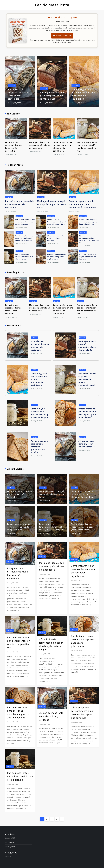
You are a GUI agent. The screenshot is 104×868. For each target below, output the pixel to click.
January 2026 (10, 838)
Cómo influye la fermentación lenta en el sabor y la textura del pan (57, 222)
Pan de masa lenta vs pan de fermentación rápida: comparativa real (25, 222)
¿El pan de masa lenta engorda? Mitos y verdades (56, 238)
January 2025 (10, 847)
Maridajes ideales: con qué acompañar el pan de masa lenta (52, 96)
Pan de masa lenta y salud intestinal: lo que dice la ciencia (24, 257)
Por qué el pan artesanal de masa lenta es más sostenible (19, 204)
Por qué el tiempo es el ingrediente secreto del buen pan (88, 257)
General (12, 85)
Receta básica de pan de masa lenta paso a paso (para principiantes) (88, 222)
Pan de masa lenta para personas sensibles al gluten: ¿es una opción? (24, 238)
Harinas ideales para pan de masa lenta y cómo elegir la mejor (57, 257)
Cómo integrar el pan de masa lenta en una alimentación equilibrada (82, 204)
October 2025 (10, 842)
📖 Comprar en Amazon (62, 36)
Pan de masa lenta (52, 5)
